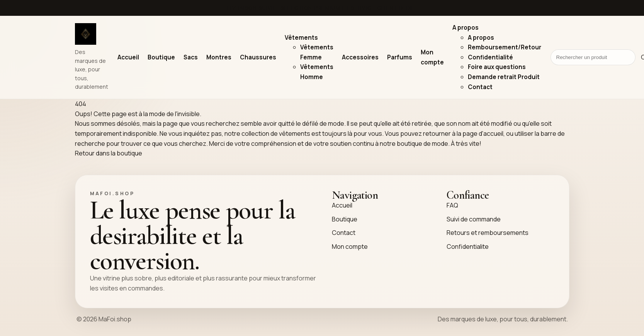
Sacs (191, 57)
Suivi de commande (474, 219)
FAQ (452, 205)
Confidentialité (490, 57)
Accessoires (360, 57)
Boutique (161, 57)
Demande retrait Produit (504, 77)
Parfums (400, 57)
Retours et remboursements (488, 233)
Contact (480, 87)
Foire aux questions (497, 67)
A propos (466, 28)
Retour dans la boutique (109, 153)
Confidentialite (468, 247)
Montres (219, 57)
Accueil (128, 57)
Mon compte (350, 247)
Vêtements (301, 38)
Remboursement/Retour (505, 47)
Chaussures (258, 57)
